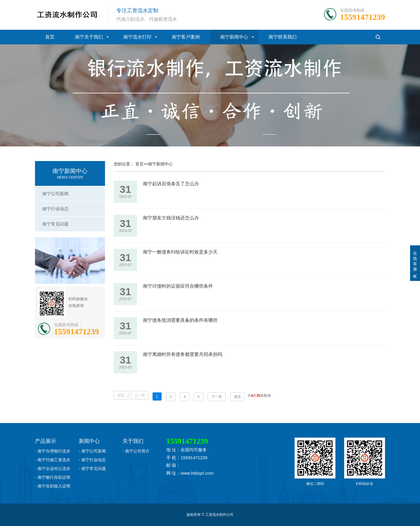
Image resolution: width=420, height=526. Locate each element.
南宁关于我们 (89, 37)
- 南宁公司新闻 (92, 451)
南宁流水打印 (137, 37)
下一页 (217, 397)
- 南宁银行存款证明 (53, 477)
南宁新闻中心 (234, 37)
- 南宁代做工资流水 (53, 460)
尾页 (237, 397)
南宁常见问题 (55, 224)
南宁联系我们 (283, 37)
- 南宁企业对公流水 (53, 469)
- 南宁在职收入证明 (53, 486)
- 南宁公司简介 (136, 451)
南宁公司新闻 (55, 194)
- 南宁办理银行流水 (53, 451)
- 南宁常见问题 (92, 469)
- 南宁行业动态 (92, 460)
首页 (50, 37)
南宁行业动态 (55, 209)
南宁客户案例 (186, 37)
